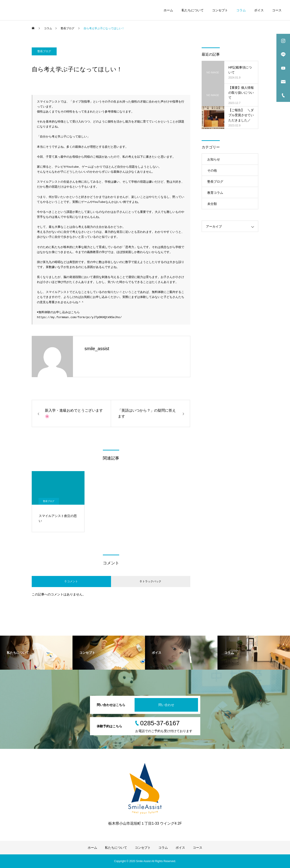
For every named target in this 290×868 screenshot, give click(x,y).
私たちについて (193, 10)
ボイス (259, 10)
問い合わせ (166, 705)
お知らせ (214, 159)
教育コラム (215, 193)
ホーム (168, 10)
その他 (212, 170)
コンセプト (220, 10)
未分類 (212, 204)
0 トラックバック (151, 581)
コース (277, 10)
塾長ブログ (44, 51)
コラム (241, 10)
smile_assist (97, 349)
